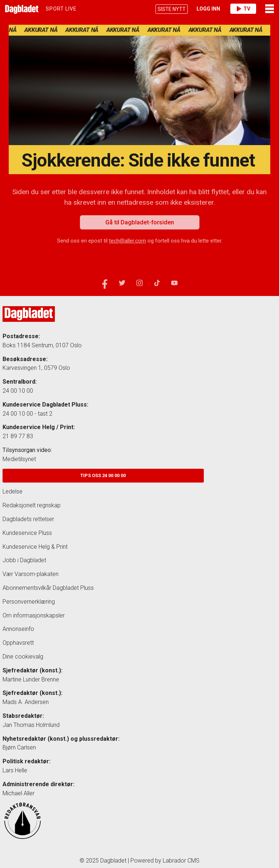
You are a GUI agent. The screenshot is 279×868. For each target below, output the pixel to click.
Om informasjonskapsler (34, 615)
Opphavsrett (18, 643)
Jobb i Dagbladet (24, 560)
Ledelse (13, 491)
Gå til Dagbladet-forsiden (140, 222)
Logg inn (208, 9)
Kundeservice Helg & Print (35, 547)
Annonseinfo (18, 629)
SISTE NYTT (172, 9)
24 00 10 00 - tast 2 (27, 414)
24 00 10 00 (18, 391)
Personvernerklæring (29, 602)
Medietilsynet (19, 459)
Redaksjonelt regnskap (32, 505)
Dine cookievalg (23, 657)
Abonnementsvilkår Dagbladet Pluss (48, 588)
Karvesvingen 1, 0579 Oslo (36, 368)
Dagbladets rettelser (28, 519)
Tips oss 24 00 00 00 (103, 475)
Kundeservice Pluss (27, 533)
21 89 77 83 (18, 436)
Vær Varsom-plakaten (31, 574)
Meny (270, 9)
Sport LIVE (61, 9)
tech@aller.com (128, 241)
